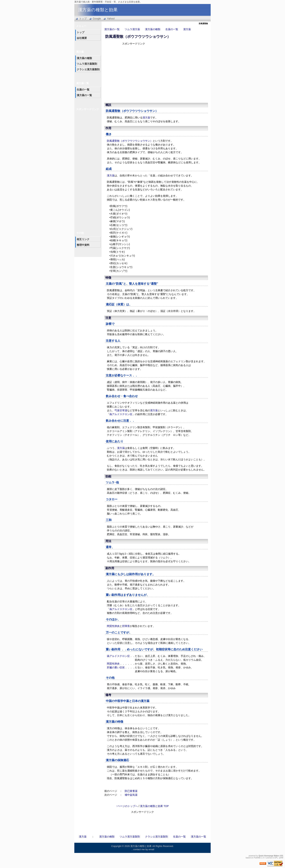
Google (97, 19)
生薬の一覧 (172, 29)
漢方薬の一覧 (112, 29)
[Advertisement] (153, 74)
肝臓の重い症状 (116, 667)
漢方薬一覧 (83, 83)
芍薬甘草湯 (121, 410)
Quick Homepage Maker (269, 856)
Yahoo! (111, 19)
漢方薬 (187, 29)
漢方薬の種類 (153, 29)
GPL (276, 858)
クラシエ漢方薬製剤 (88, 69)
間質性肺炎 (113, 626)
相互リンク (83, 239)
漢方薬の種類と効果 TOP (154, 806)
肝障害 (126, 626)
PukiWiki (257, 858)
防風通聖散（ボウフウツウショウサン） (138, 37)
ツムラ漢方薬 (132, 29)
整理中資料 (83, 245)
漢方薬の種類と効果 (98, 10)
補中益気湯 (131, 795)
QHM (281, 858)
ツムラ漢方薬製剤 (87, 64)
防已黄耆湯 (131, 791)
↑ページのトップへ (127, 806)
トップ (83, 19)
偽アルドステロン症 (121, 414)
